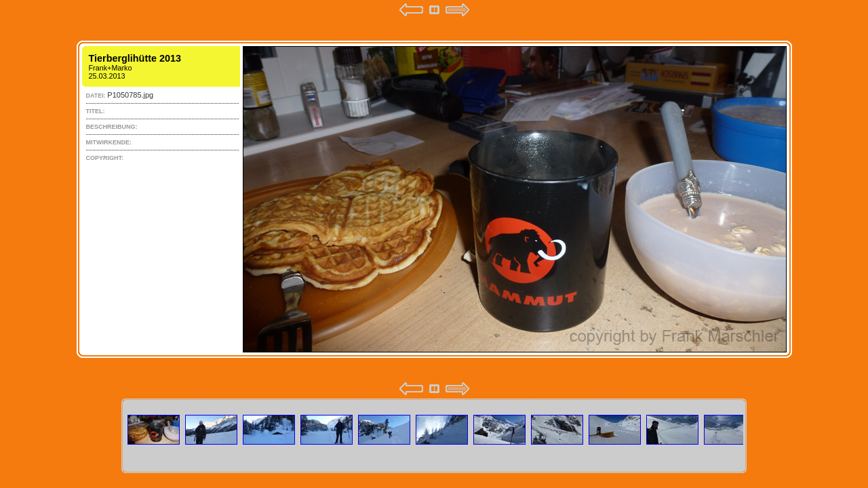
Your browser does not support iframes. (434, 199)
